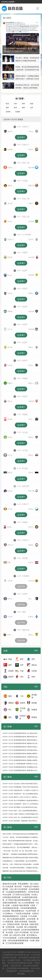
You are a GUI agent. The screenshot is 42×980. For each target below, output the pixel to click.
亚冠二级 (26, 163)
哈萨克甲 (26, 486)
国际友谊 (26, 630)
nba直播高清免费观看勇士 (16, 892)
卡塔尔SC (32, 581)
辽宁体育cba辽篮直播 (21, 895)
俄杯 (24, 612)
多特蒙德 (34, 696)
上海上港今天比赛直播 (18, 889)
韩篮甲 (11, 677)
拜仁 (10, 710)
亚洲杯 (11, 671)
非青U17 (26, 127)
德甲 (24, 108)
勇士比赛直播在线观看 (16, 919)
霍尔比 (10, 401)
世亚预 (25, 558)
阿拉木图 (31, 491)
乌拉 (30, 599)
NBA (23, 104)
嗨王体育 (18, 886)
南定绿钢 (31, 167)
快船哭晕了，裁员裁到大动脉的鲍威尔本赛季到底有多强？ (21, 854)
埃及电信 (31, 311)
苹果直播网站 (23, 884)
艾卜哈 (10, 329)
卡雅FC (31, 203)
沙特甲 (25, 324)
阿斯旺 (31, 293)
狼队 (10, 717)
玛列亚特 (31, 275)
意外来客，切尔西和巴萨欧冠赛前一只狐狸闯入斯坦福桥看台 (22, 868)
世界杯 (8, 112)
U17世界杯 (27, 235)
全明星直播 (10, 927)
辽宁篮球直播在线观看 (15, 943)
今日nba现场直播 (9, 938)
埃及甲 (25, 271)
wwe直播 (6, 911)
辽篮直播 (24, 916)
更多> (36, 650)
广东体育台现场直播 (22, 913)
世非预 (25, 468)
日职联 (34, 671)
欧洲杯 (18, 112)
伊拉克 (31, 562)
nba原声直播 (31, 911)
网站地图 (21, 974)
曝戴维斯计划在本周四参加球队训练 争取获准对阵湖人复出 (22, 871)
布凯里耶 (31, 329)
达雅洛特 (31, 401)
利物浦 (34, 710)
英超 (32, 104)
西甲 (7, 108)
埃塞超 (25, 414)
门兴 (22, 696)
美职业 (34, 665)
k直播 (33, 905)
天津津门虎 (23, 717)
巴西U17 (11, 239)
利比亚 (31, 473)
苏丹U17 (11, 545)
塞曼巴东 (31, 185)
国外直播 (25, 924)
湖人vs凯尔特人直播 (17, 935)
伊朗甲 (25, 253)
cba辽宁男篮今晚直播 (11, 930)
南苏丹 (10, 473)
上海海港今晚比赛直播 (20, 905)
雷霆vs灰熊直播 (21, 922)
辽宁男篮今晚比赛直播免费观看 (18, 900)
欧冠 (7, 104)
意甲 (15, 108)
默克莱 (10, 419)
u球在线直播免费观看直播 (18, 940)
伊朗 (9, 562)
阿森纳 (34, 717)
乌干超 (25, 432)
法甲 (32, 108)
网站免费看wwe (18, 911)
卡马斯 (10, 617)
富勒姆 (34, 703)
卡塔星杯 (26, 576)
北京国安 (31, 221)
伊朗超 (25, 378)
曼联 (10, 696)
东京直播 (9, 932)
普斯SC (31, 347)
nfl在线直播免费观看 (28, 908)
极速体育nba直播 (9, 884)
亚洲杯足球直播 (13, 924)
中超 (22, 671)
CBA (15, 104)
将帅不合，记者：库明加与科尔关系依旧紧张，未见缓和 (21, 864)
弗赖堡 (11, 703)
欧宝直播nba (32, 935)
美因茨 (23, 703)
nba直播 (19, 927)
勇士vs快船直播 (30, 927)
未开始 (21, 587)
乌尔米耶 (31, 257)
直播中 (21, 137)
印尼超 (25, 181)
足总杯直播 (31, 919)
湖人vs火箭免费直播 (26, 903)
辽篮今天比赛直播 (21, 932)
